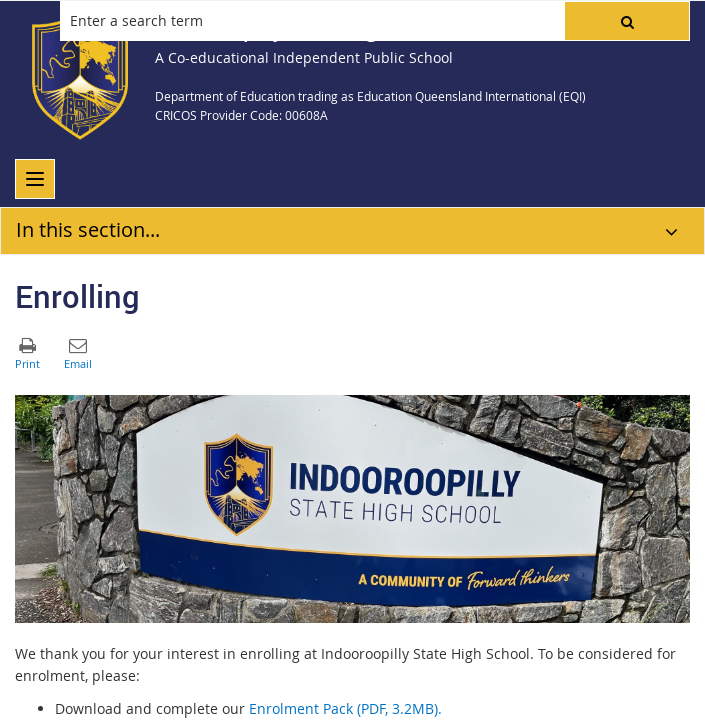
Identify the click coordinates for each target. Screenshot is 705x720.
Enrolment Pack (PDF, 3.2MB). (345, 708)
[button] (627, 21)
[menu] (35, 179)
